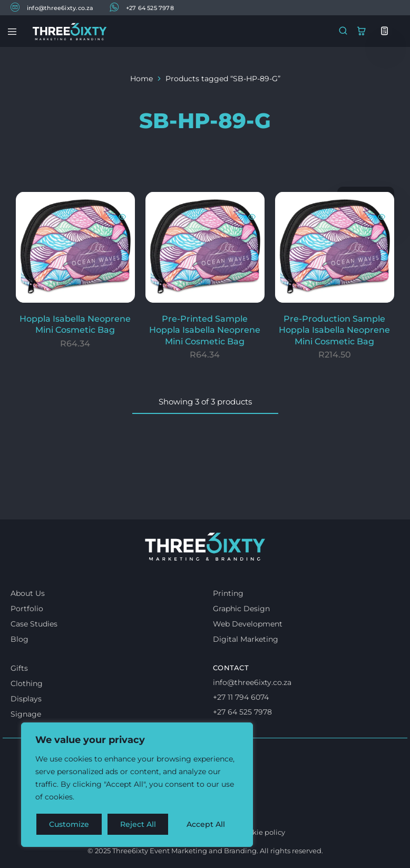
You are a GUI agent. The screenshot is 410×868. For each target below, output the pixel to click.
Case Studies (34, 624)
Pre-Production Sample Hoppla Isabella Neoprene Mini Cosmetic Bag (334, 330)
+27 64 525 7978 (142, 7)
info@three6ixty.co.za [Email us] (252, 682)
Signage (26, 714)
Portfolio (27, 609)
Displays (26, 699)
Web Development (248, 624)
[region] (137, 785)
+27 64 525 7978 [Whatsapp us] (242, 712)
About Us (28, 593)
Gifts (19, 668)
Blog (19, 639)
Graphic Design (241, 609)
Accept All (206, 824)
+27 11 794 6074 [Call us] (241, 697)
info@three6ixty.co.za (52, 7)
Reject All (138, 824)
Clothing (27, 683)
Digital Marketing (246, 639)
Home (141, 79)
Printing (228, 593)
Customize (69, 824)
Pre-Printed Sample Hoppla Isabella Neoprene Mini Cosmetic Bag (205, 330)
